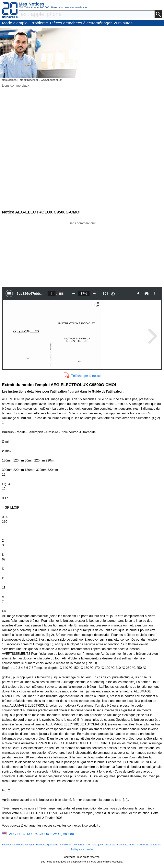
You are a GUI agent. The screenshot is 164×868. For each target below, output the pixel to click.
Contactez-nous (126, 845)
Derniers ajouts (95, 845)
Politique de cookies (82, 849)
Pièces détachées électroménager (81, 23)
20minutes (123, 23)
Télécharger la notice (86, 376)
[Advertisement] (82, 253)
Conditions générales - (150, 845)
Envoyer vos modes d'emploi (18, 845)
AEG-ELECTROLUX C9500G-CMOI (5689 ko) (41, 834)
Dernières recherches (72, 845)
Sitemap (110, 845)
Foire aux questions (47, 845)
